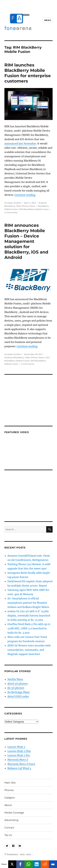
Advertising (11, 820)
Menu (48, 20)
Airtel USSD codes (18, 696)
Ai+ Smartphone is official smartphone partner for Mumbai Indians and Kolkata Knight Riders (28, 603)
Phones (9, 790)
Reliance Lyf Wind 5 (19, 768)
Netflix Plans (15, 679)
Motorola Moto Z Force (21, 764)
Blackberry (10, 206)
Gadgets (10, 798)
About (8, 805)
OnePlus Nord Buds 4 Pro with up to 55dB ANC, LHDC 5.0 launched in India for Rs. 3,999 (29, 628)
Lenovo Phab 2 (16, 747)
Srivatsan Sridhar (13, 203)
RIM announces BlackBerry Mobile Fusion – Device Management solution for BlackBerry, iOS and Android (26, 241)
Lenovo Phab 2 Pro (19, 755)
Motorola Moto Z (18, 760)
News (32, 206)
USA (47, 357)
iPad (18, 206)
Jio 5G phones (16, 688)
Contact (9, 828)
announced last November (20, 143)
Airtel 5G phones (18, 684)
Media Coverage (14, 813)
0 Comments (11, 212)
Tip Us (8, 835)
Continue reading (25, 195)
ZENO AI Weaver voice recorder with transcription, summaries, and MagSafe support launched (29, 650)
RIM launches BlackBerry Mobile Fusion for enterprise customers (28, 73)
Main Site (10, 783)
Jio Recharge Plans (19, 692)
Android (42, 203)
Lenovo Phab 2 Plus (19, 751)
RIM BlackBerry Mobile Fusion (34, 209)
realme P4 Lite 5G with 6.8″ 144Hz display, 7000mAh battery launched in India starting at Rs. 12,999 (29, 616)
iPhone (25, 206)
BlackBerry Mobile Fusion (17, 361)
